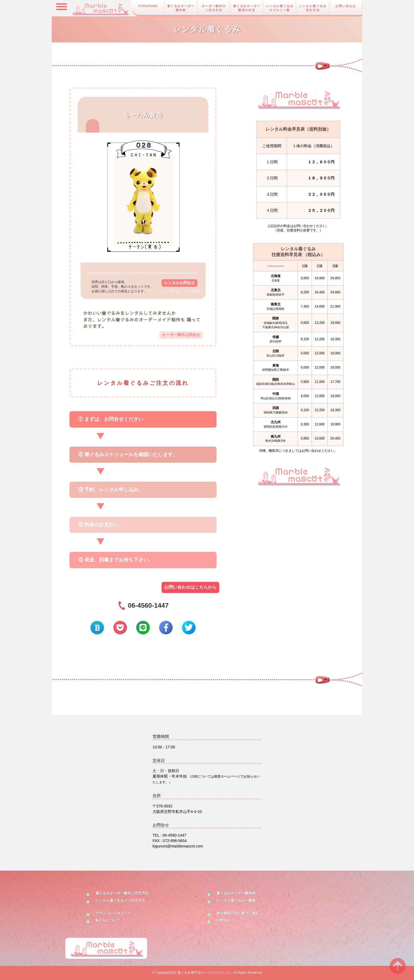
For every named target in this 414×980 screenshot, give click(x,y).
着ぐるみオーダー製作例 (181, 8)
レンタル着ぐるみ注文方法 (313, 8)
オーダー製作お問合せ (181, 335)
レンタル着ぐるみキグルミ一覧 (280, 8)
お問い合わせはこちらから (190, 587)
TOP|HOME (148, 6)
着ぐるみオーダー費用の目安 (247, 8)
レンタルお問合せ (179, 283)
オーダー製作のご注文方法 (214, 8)
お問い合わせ (346, 6)
